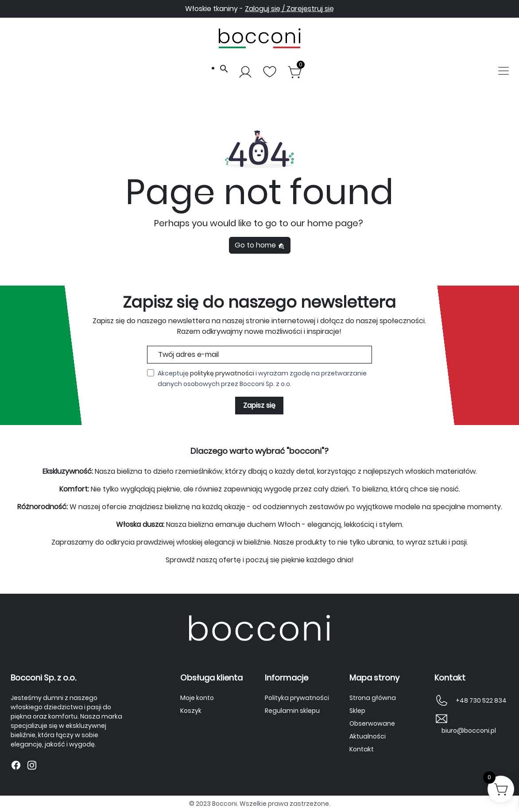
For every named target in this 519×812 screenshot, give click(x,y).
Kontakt (362, 749)
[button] (224, 68)
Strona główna (373, 698)
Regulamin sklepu (292, 711)
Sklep (357, 711)
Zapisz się (259, 405)
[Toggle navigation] (504, 72)
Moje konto (197, 698)
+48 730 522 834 (481, 700)
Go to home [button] (260, 245)
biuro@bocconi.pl (469, 731)
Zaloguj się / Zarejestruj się (289, 9)
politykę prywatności (222, 373)
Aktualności (368, 736)
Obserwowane (372, 723)
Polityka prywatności (297, 698)
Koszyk (191, 711)
